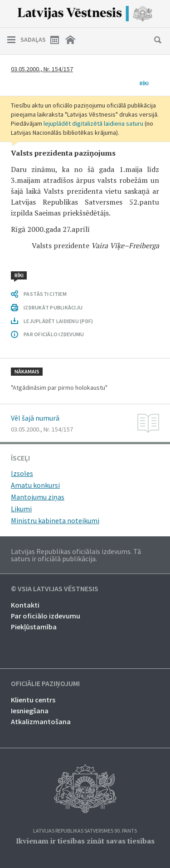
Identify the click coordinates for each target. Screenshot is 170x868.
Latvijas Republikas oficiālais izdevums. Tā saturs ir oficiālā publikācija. (76, 555)
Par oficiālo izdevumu (46, 616)
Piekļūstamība (34, 627)
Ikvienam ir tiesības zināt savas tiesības (85, 841)
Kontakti (25, 605)
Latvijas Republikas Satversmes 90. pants (85, 831)
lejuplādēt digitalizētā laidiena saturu (93, 123)
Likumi (21, 509)
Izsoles (22, 473)
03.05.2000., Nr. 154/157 (42, 69)
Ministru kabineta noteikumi (55, 520)
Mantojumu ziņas (38, 497)
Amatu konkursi (35, 485)
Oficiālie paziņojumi (45, 684)
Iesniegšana (30, 711)
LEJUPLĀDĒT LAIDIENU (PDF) (58, 321)
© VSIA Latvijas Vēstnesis (55, 589)
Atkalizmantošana (41, 721)
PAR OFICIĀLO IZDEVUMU (54, 334)
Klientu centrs (33, 700)
